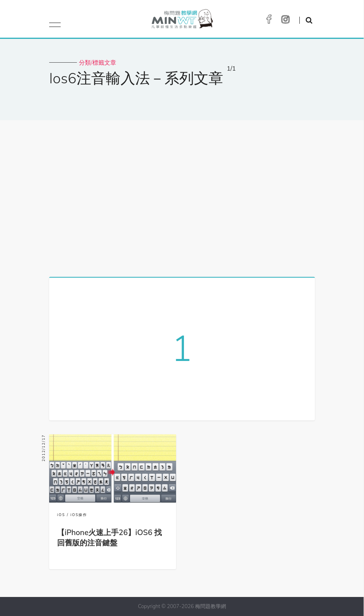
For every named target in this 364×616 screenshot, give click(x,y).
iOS (61, 515)
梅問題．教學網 (182, 21)
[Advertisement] (182, 196)
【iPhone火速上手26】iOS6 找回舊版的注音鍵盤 (109, 538)
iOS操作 (79, 515)
